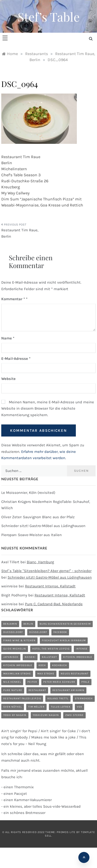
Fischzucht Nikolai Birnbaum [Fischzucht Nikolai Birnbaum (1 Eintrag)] (64, 640)
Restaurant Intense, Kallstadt (50, 586)
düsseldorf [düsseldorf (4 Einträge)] (38, 632)
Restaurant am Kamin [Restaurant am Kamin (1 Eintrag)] (68, 690)
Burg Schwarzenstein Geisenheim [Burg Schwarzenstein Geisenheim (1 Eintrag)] (65, 624)
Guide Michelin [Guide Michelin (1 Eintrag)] (15, 649)
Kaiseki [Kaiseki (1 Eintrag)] (30, 657)
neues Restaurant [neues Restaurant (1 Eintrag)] (75, 674)
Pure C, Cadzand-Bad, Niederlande (54, 604)
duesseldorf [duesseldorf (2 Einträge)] (13, 632)
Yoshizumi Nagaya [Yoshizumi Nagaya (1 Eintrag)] (46, 715)
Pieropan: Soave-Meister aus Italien (31, 535)
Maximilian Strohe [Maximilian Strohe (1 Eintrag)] (17, 674)
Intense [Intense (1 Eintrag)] (82, 649)
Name (8, 338)
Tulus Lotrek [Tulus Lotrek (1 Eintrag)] (61, 707)
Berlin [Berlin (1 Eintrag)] (28, 624)
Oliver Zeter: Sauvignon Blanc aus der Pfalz (38, 517)
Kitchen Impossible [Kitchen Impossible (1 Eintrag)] (18, 665)
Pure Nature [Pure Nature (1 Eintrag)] (13, 690)
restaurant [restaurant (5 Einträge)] (37, 690)
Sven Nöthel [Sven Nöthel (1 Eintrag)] (13, 707)
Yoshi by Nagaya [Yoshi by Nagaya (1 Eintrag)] (15, 715)
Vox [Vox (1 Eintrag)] (79, 707)
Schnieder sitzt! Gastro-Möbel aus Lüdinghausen (43, 526)
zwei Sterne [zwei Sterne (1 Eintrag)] (74, 715)
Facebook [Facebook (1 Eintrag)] (60, 632)
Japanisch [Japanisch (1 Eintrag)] (11, 657)
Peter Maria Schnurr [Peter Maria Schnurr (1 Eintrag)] (59, 682)
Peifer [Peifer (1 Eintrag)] (32, 682)
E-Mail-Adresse (16, 359)
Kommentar (13, 299)
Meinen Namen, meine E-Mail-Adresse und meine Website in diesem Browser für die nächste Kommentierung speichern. (48, 408)
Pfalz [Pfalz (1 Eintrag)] (85, 682)
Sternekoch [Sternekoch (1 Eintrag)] (84, 699)
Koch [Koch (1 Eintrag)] (42, 665)
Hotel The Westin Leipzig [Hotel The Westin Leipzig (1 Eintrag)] (51, 649)
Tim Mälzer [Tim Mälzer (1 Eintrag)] (36, 707)
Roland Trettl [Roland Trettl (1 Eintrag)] (58, 699)
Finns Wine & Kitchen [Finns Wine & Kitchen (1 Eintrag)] (19, 640)
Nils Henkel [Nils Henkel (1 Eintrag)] (12, 682)
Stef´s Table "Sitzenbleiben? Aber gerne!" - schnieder (46, 571)
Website (8, 379)
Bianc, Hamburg (40, 562)
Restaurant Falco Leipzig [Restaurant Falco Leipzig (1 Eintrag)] (22, 699)
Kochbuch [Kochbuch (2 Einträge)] (60, 665)
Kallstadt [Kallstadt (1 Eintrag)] (49, 657)
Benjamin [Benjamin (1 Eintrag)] (10, 624)
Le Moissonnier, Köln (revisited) (28, 493)
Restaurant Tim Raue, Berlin (20, 233)
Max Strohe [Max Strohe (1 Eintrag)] (46, 674)
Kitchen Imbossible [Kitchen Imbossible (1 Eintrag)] (78, 657)
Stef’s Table (49, 17)
